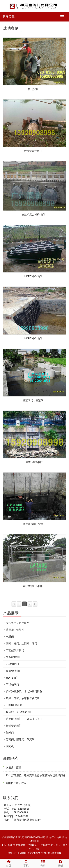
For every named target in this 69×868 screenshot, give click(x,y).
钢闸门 (10, 733)
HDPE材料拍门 (33, 276)
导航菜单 (9, 17)
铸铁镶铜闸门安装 (33, 524)
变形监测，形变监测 (18, 623)
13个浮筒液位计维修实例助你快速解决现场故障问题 (36, 775)
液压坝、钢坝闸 (15, 630)
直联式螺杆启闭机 (33, 586)
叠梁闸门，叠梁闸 (33, 400)
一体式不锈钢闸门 (33, 462)
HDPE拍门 (12, 678)
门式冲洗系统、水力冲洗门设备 (24, 691)
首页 (9, 863)
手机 (26, 863)
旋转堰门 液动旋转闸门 (19, 712)
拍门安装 (33, 89)
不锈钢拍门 (13, 664)
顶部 (60, 863)
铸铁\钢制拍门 (14, 671)
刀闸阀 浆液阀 (14, 705)
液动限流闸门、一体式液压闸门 (24, 719)
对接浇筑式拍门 (33, 151)
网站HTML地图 (54, 837)
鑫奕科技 (57, 853)
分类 (43, 863)
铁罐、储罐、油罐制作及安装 (23, 698)
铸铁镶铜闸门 (14, 726)
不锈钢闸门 (13, 685)
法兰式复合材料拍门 (33, 214)
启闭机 (10, 746)
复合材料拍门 (14, 657)
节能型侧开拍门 (15, 650)
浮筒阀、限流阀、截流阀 (20, 739)
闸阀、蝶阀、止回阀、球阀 (22, 643)
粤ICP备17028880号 (35, 837)
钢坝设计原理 (13, 768)
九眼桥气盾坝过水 (16, 783)
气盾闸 (10, 637)
